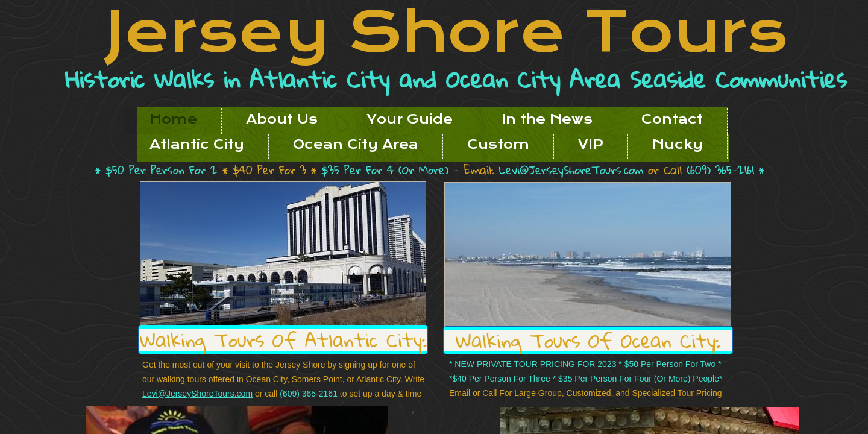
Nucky (678, 145)
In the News (547, 119)
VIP (591, 145)
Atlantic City (197, 145)
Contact (672, 119)
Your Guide (410, 119)
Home (173, 119)
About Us (282, 119)
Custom (498, 145)
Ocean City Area (356, 145)
